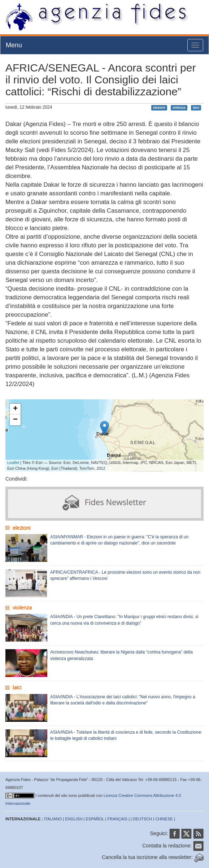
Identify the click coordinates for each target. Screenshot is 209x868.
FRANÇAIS (117, 819)
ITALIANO (53, 819)
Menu (14, 45)
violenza (179, 108)
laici (196, 108)
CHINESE (164, 819)
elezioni (159, 108)
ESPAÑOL (95, 819)
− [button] (15, 420)
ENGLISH (74, 819)
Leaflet (13, 463)
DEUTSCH (142, 819)
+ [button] (15, 409)
